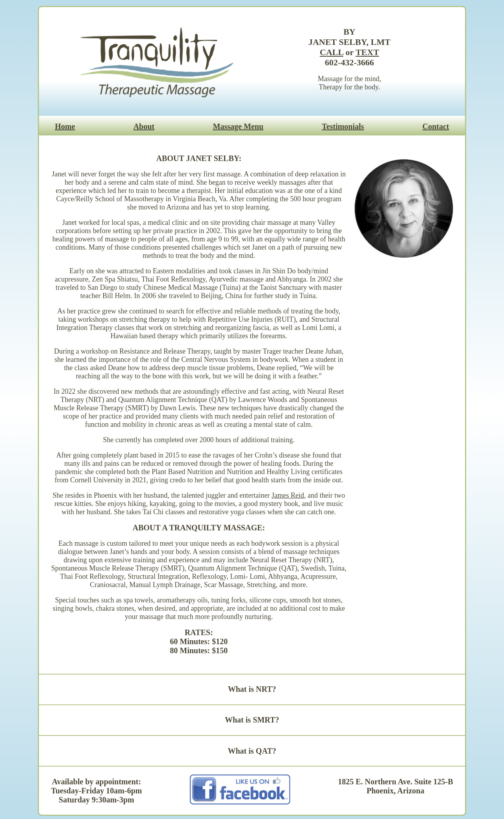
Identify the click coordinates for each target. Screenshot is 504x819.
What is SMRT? (252, 720)
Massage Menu (238, 126)
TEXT (367, 52)
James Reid (288, 495)
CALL (332, 52)
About (144, 126)
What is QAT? (252, 751)
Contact (436, 126)
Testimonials (343, 126)
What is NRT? (252, 689)
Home (65, 126)
